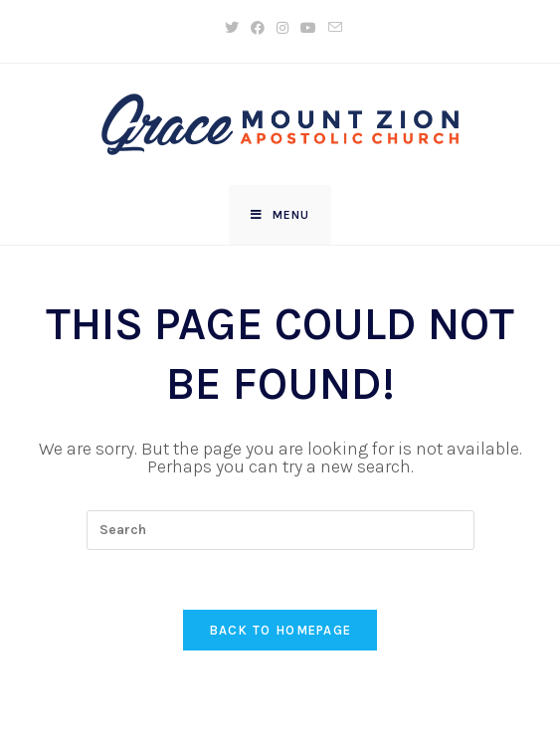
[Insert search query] (280, 530)
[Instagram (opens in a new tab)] (282, 29)
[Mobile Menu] (280, 215)
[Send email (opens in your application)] (332, 29)
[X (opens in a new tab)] (232, 29)
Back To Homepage (280, 630)
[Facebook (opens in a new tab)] (258, 29)
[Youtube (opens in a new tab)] (308, 29)
